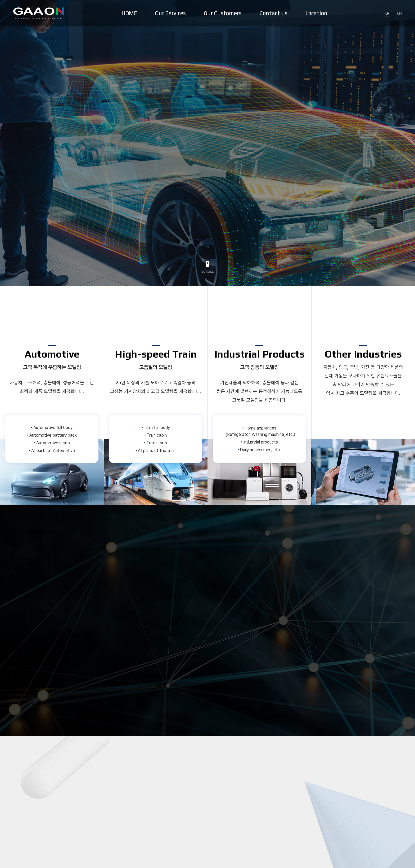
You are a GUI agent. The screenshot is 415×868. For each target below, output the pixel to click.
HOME (129, 13)
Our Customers (223, 13)
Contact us (274, 13)
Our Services (170, 13)
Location (316, 13)
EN (399, 13)
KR (387, 13)
